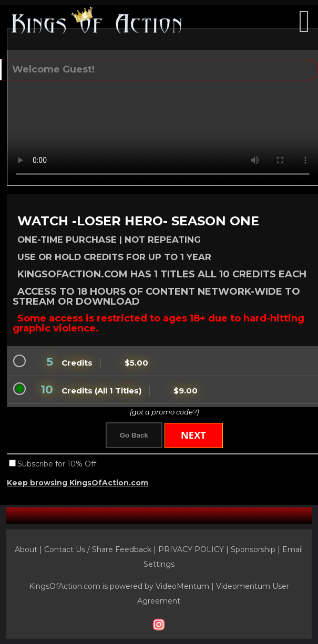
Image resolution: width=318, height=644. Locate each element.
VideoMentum (182, 586)
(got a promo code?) (164, 412)
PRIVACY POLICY (191, 549)
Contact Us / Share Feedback (98, 549)
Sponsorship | (257, 549)
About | (29, 549)
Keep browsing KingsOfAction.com (78, 483)
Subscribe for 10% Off (57, 464)
